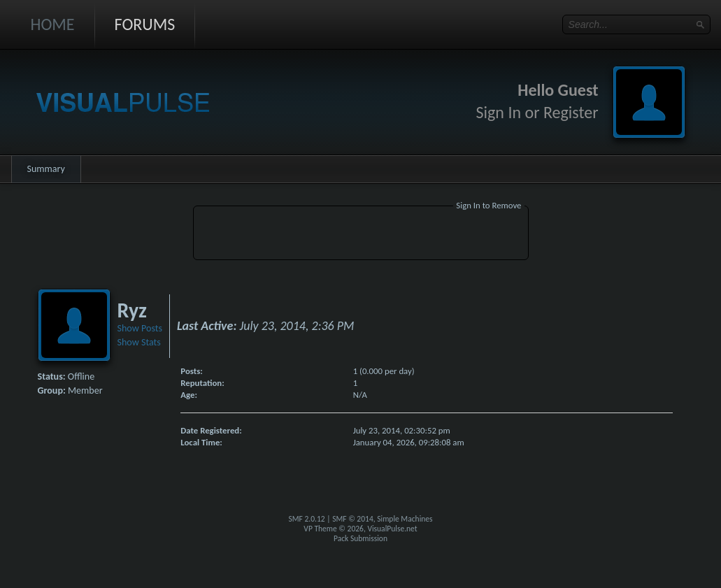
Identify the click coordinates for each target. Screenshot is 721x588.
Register (571, 112)
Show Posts (140, 328)
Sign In (499, 112)
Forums (145, 24)
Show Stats (139, 342)
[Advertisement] (361, 235)
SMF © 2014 (353, 519)
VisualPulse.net (392, 529)
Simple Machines (405, 519)
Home (53, 24)
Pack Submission (360, 538)
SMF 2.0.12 (306, 519)
